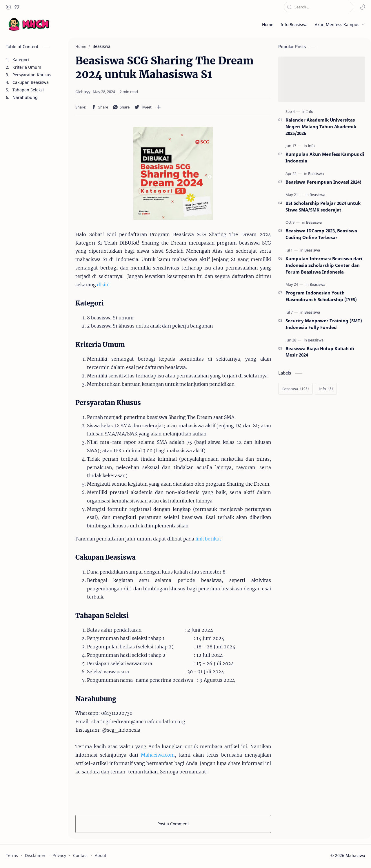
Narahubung (25, 97)
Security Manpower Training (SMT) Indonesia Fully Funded (324, 324)
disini (103, 285)
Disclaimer (35, 855)
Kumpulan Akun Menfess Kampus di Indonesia (325, 157)
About (101, 855)
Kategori (21, 60)
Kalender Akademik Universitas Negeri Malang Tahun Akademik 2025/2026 (321, 126)
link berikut (208, 539)
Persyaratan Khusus (32, 75)
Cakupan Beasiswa (31, 82)
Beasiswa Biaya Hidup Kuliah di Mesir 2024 (320, 352)
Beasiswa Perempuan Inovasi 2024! (323, 182)
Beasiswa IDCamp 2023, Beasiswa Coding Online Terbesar (321, 234)
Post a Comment (173, 824)
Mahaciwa (355, 855)
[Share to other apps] (159, 107)
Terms (12, 855)
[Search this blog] (319, 7)
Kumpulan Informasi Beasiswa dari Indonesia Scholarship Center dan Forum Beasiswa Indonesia (324, 265)
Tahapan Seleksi (28, 90)
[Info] (310, 112)
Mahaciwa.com (158, 755)
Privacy (59, 855)
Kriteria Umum (27, 67)
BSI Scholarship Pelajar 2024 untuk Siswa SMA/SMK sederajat (323, 206)
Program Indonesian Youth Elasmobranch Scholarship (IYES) (321, 296)
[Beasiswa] (316, 173)
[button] (8, 7)
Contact (80, 855)
